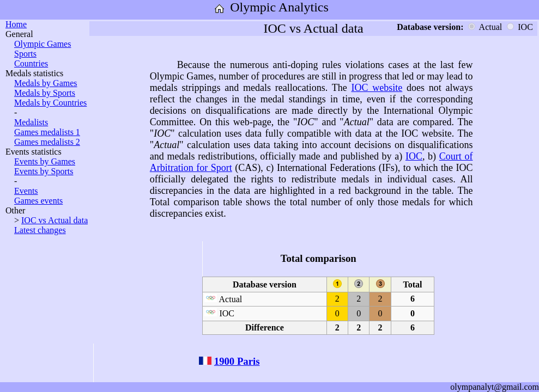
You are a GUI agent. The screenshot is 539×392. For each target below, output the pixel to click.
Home (16, 24)
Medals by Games (46, 83)
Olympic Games (43, 44)
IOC (414, 156)
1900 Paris (237, 361)
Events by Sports (44, 171)
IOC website (377, 88)
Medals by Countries (50, 103)
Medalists (31, 122)
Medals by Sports (45, 93)
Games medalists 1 (47, 132)
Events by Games (45, 161)
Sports (25, 54)
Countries (31, 63)
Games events (38, 201)
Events (26, 191)
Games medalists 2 (47, 142)
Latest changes (40, 230)
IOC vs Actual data (54, 220)
